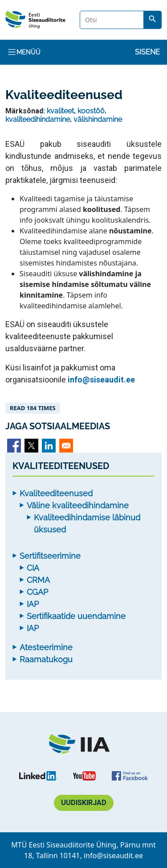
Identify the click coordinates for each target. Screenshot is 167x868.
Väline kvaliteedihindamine (78, 505)
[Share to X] (31, 446)
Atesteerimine (46, 647)
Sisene (147, 52)
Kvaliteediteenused (56, 493)
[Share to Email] (66, 446)
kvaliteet (60, 111)
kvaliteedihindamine (38, 119)
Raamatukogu (46, 659)
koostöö (91, 111)
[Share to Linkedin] (49, 446)
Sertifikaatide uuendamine (76, 616)
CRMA (38, 580)
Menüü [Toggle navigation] (24, 52)
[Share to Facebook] (14, 446)
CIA (33, 568)
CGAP (37, 592)
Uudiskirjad (84, 803)
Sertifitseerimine (50, 556)
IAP (33, 604)
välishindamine (98, 119)
